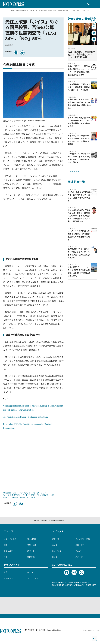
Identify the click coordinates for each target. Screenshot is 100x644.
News (17, 10)
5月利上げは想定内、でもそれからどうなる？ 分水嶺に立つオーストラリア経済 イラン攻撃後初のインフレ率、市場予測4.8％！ (80, 216)
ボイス (7, 498)
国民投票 (25, 498)
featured (7, 493)
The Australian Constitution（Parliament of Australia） (26, 417)
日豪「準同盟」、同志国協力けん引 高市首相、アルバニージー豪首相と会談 (82, 55)
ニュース (8, 531)
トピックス (58, 531)
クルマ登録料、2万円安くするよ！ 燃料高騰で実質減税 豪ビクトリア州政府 (79, 87)
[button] (89, 4)
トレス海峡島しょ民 (46, 495)
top (15, 493)
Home (12, 10)
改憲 (33, 498)
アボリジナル (25, 493)
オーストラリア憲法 (12, 495)
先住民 (15, 498)
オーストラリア (40, 493)
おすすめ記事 (29, 495)
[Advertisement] (33, 231)
